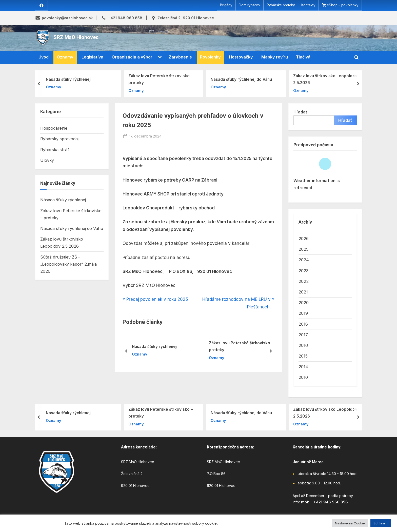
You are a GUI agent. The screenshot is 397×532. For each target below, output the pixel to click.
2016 (303, 345)
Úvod (44, 57)
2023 (303, 271)
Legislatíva (92, 57)
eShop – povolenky (343, 5)
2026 (304, 239)
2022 (304, 281)
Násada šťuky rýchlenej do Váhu (241, 79)
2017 (303, 335)
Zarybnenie (180, 57)
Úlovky (47, 160)
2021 (303, 292)
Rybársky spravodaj (59, 139)
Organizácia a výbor (132, 57)
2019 (303, 313)
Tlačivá (303, 57)
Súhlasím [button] (381, 523)
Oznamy (65, 57)
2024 (304, 260)
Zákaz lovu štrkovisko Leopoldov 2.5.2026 (325, 79)
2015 (303, 356)
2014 (303, 367)
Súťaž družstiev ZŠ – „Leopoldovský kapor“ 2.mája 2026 (68, 264)
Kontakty (308, 5)
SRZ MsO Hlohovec (76, 37)
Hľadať (300, 112)
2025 (303, 249)
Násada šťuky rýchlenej (68, 79)
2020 (304, 303)
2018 (303, 324)
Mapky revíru (275, 57)
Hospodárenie (54, 128)
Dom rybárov (250, 5)
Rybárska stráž (55, 150)
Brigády (226, 5)
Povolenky (210, 57)
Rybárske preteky (281, 5)
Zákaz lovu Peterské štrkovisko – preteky (161, 79)
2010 (303, 378)
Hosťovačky (241, 57)
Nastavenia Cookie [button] (350, 523)
